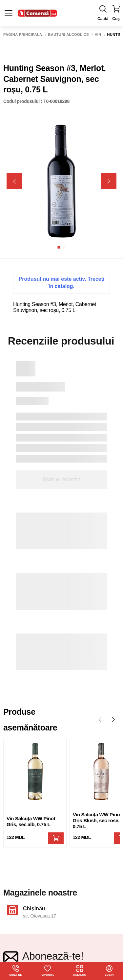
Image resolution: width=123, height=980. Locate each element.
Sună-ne (16, 971)
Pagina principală (23, 35)
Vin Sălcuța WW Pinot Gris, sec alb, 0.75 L (31, 821)
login (109, 971)
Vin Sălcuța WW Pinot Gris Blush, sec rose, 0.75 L (97, 820)
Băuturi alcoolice (69, 35)
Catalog (80, 971)
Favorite (48, 971)
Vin (98, 35)
